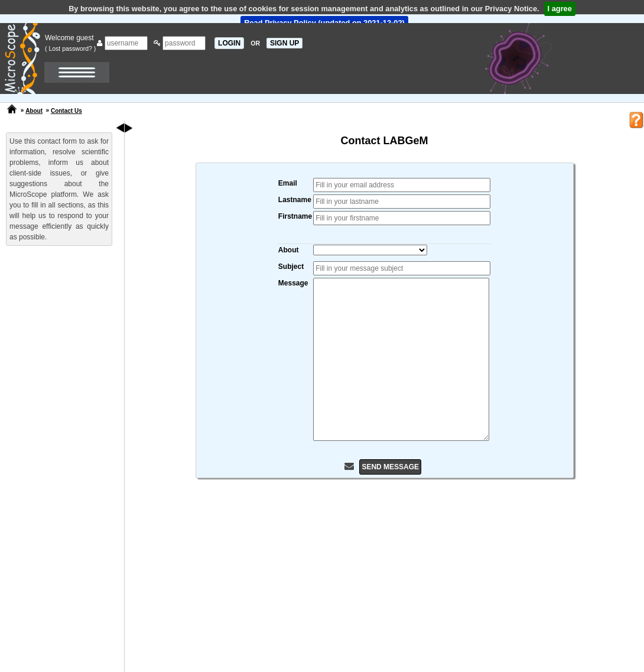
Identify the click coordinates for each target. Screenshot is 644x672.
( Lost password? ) (70, 48)
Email (288, 183)
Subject (291, 267)
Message (293, 283)
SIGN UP (284, 43)
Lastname (295, 200)
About (34, 111)
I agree (560, 9)
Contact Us (66, 111)
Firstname (295, 216)
